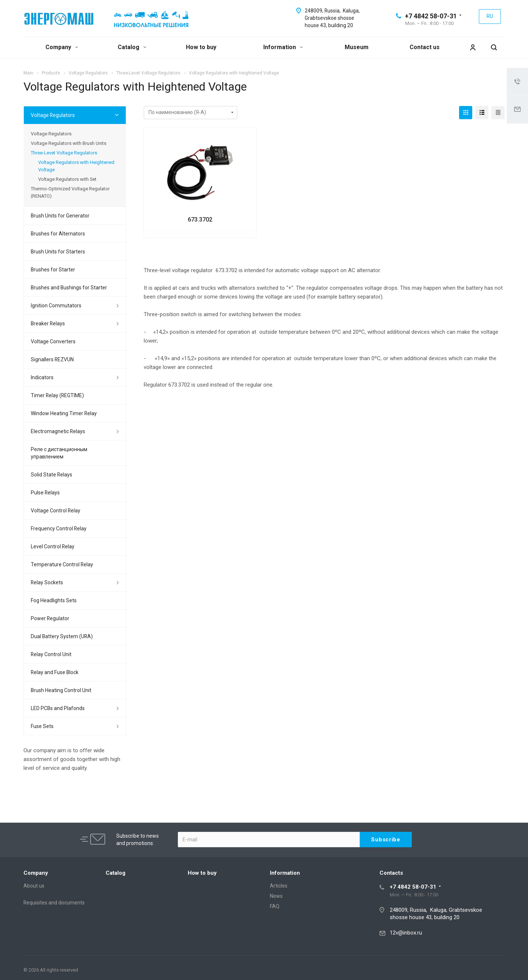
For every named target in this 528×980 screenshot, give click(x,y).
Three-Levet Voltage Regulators (64, 153)
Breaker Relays (48, 323)
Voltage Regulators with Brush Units (69, 143)
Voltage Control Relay (56, 511)
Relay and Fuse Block (55, 672)
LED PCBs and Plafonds (58, 708)
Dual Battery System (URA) (62, 636)
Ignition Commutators (56, 306)
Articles (279, 886)
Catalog (132, 47)
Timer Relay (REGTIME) (57, 395)
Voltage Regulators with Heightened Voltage (76, 166)
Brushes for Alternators (58, 234)
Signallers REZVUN (52, 359)
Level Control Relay (53, 546)
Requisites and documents (54, 903)
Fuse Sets (42, 726)
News (276, 896)
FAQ (275, 906)
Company (62, 47)
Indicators (42, 377)
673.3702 (200, 220)
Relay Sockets (47, 582)
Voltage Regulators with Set (67, 179)
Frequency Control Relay (59, 529)
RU (490, 16)
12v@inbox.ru (406, 933)
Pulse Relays (45, 493)
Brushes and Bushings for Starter (69, 288)
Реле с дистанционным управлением (59, 453)
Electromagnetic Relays (58, 431)
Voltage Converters (53, 341)
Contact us (425, 47)
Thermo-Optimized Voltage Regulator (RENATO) (70, 192)
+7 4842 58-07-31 (431, 16)
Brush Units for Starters (58, 252)
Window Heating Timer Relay (64, 413)
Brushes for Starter (53, 270)
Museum (357, 47)
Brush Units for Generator (60, 216)
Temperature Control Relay (62, 564)
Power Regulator (50, 618)
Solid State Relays (52, 475)
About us (34, 886)
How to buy (201, 47)
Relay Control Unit (51, 654)
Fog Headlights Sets (54, 600)
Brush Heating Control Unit (61, 690)
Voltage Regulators (53, 115)
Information (283, 47)
